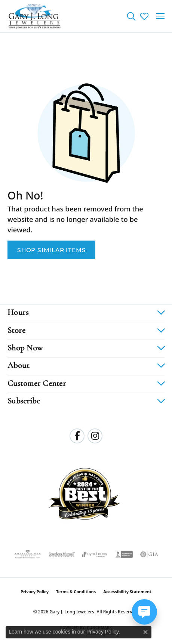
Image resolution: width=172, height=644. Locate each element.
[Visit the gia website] (149, 554)
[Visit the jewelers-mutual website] (62, 554)
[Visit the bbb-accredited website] (124, 554)
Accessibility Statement (127, 592)
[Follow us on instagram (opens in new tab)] (95, 436)
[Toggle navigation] (160, 16)
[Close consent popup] (145, 632)
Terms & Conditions (76, 592)
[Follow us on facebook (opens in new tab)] (77, 436)
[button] (131, 16)
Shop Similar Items (51, 250)
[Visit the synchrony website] (95, 554)
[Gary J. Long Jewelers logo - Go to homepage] (35, 16)
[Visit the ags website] (28, 554)
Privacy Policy (35, 592)
